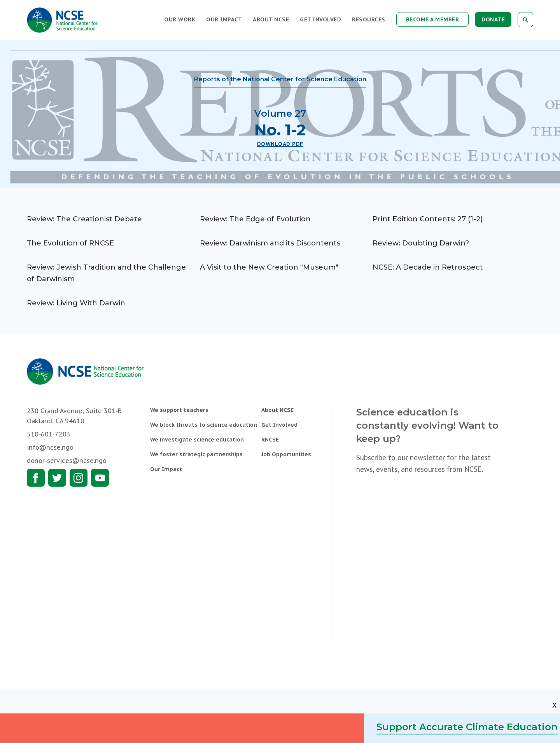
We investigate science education (197, 440)
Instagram (79, 478)
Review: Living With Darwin (76, 303)
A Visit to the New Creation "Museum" (269, 267)
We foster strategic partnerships (196, 454)
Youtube (100, 478)
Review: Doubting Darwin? (421, 243)
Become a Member (433, 19)
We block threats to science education (204, 425)
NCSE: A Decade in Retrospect (428, 267)
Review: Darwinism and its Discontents (270, 243)
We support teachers (179, 410)
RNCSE (270, 440)
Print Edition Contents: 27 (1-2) (428, 219)
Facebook (36, 478)
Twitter (57, 478)
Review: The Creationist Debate (84, 219)
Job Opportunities (286, 454)
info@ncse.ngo (50, 447)
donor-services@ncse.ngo (67, 461)
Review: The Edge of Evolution (255, 219)
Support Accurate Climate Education (467, 727)
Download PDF (280, 144)
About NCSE (271, 19)
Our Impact (224, 19)
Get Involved (320, 19)
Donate (493, 19)
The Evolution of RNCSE (70, 243)
